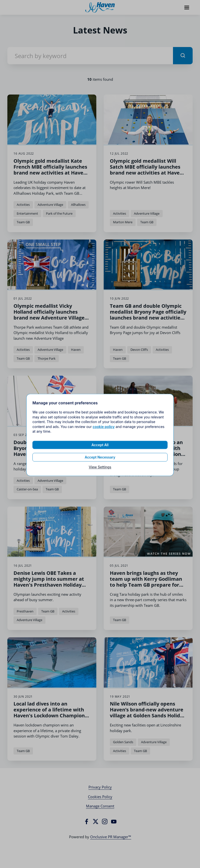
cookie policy (104, 438)
